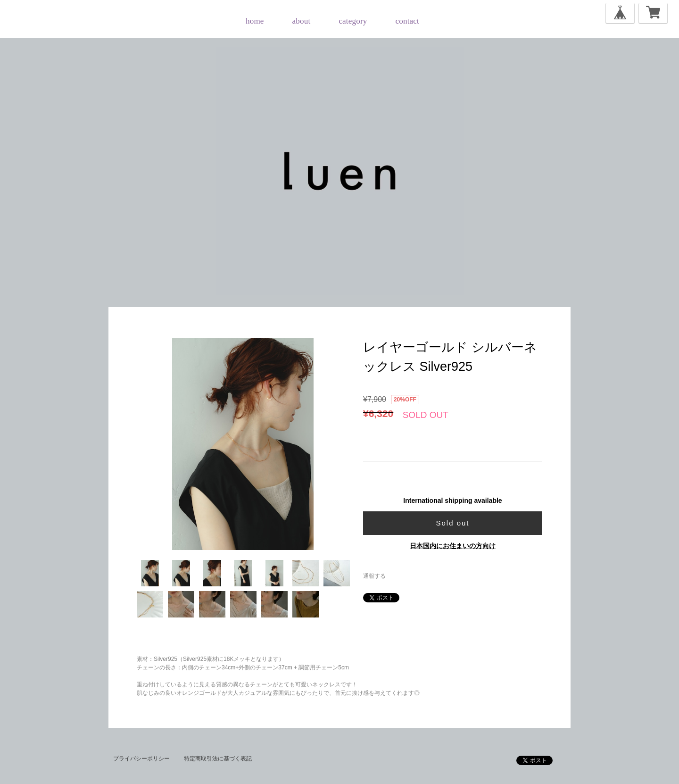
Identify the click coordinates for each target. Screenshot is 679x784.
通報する (374, 576)
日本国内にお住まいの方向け (453, 546)
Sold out (452, 523)
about (302, 21)
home (255, 21)
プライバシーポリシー (141, 759)
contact (407, 21)
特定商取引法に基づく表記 (218, 759)
